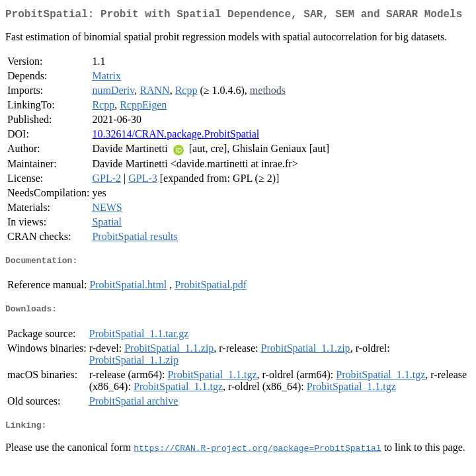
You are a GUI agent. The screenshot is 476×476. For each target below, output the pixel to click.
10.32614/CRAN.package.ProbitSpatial (176, 137)
